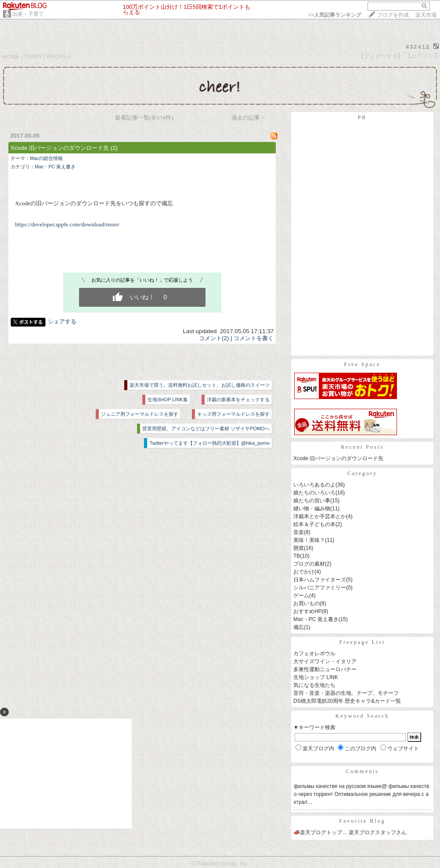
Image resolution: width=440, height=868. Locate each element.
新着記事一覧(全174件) (144, 118)
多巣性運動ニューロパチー (325, 669)
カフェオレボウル (314, 654)
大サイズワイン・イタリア (325, 661)
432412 (418, 47)
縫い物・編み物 (312, 508)
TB (297, 556)
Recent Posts (362, 447)
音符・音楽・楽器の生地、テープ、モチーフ (346, 693)
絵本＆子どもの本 (314, 524)
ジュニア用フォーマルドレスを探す (140, 414)
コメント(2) (214, 338)
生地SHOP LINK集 (168, 399)
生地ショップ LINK (316, 677)
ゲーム (301, 596)
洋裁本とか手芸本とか (320, 516)
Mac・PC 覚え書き (55, 167)
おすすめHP (308, 611)
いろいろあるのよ (314, 485)
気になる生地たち (314, 685)
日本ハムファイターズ (320, 580)
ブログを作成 (393, 15)
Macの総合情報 (46, 158)
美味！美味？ (309, 540)
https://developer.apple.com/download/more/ (67, 224)
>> (335, 15)
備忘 (299, 627)
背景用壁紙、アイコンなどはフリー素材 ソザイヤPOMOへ (206, 429)
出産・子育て (28, 14)
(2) (114, 148)
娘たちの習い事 (312, 501)
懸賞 (299, 548)
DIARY (33, 56)
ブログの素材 (309, 564)
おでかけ (304, 572)
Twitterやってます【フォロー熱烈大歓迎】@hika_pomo (209, 443)
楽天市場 (426, 15)
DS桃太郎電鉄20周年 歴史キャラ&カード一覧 (347, 701)
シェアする (62, 321)
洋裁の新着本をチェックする (238, 399)
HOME (11, 56)
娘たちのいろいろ (314, 493)
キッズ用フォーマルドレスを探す (233, 414)
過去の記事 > (248, 118)
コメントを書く (254, 338)
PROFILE (60, 56)
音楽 (299, 532)
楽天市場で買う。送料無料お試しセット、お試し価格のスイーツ (200, 385)
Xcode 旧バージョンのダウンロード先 (60, 148)
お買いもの (307, 603)
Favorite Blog (362, 821)
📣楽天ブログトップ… (320, 832)
